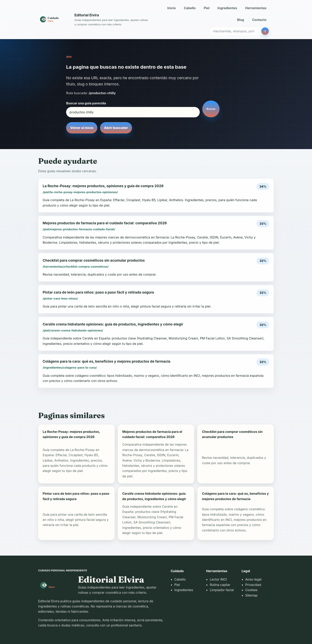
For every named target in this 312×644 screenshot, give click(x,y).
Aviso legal (253, 579)
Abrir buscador (116, 128)
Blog (241, 20)
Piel (207, 8)
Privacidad (253, 585)
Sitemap (251, 595)
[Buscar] (265, 31)
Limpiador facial (222, 590)
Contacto (259, 20)
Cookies (251, 590)
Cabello (190, 8)
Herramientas (256, 8)
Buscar (211, 109)
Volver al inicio (82, 128)
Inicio (172, 8)
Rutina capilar (220, 585)
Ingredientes (227, 8)
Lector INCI (218, 579)
